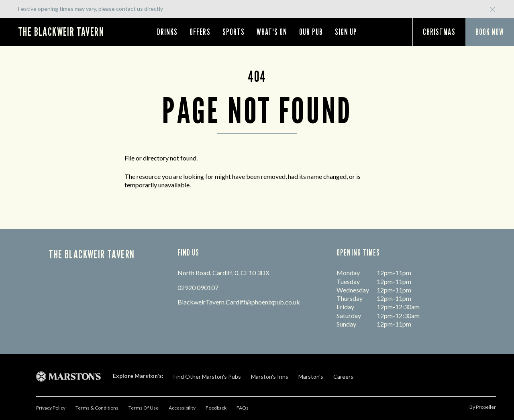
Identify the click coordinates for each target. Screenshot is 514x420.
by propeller (483, 407)
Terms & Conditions (97, 408)
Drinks (167, 32)
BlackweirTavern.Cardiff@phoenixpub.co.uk (239, 302)
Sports (234, 32)
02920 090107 (198, 287)
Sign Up (346, 32)
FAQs (243, 408)
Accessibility (182, 408)
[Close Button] (493, 12)
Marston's (311, 376)
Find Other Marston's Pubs (207, 376)
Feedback (216, 408)
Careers (343, 376)
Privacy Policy (51, 408)
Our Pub (311, 32)
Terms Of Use (144, 408)
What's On (272, 32)
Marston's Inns (270, 376)
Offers (200, 32)
